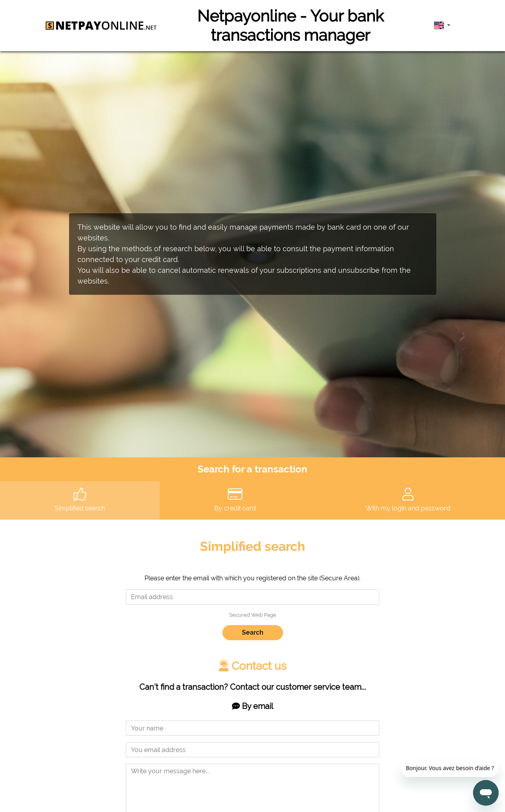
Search (253, 632)
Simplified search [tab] (80, 500)
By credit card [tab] (235, 500)
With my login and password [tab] (408, 500)
